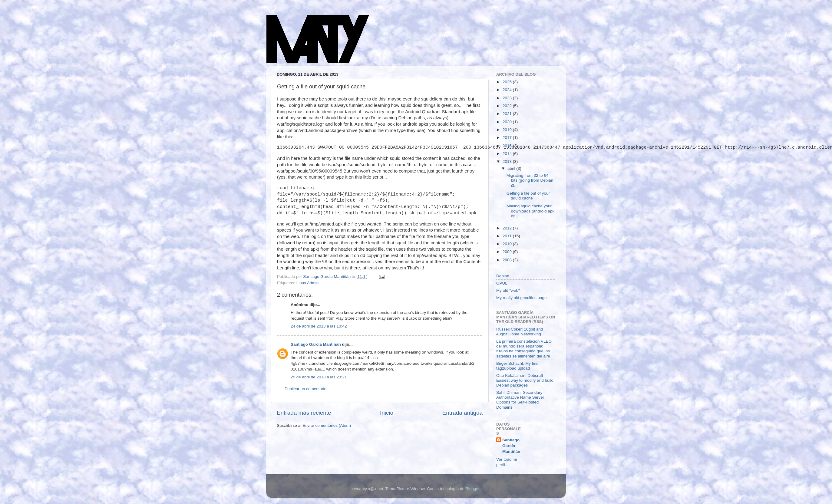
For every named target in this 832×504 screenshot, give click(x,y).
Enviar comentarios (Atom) (327, 425)
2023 (508, 98)
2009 (508, 252)
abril (512, 168)
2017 (508, 138)
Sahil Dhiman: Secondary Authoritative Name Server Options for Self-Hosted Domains (520, 400)
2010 (508, 244)
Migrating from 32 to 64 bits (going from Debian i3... (530, 180)
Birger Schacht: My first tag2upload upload (517, 366)
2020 (508, 122)
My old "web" (508, 290)
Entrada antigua (462, 413)
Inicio (387, 413)
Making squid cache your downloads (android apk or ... (530, 211)
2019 (508, 130)
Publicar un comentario (305, 389)
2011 (508, 236)
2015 (508, 146)
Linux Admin (308, 283)
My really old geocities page (522, 298)
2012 (508, 228)
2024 (508, 90)
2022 (508, 106)
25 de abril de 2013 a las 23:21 (319, 377)
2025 (508, 82)
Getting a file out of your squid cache (528, 196)
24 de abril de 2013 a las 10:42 (319, 326)
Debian (503, 276)
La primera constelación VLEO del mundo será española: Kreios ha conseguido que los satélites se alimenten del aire (524, 349)
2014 (508, 154)
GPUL (502, 283)
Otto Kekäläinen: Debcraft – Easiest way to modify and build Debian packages (525, 380)
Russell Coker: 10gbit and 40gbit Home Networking (520, 332)
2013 (508, 161)
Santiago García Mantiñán (316, 344)
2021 (508, 114)
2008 (508, 260)
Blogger (473, 489)
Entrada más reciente (304, 413)
